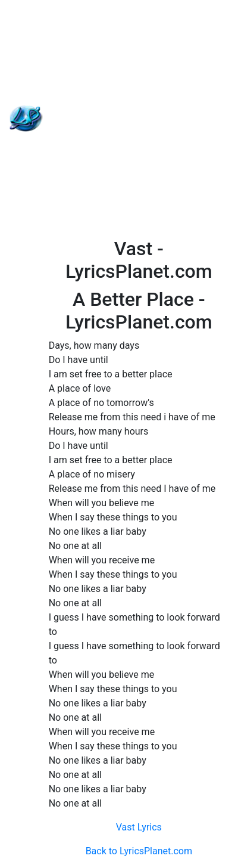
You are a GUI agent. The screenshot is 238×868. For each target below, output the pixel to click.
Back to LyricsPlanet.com (139, 851)
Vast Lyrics (139, 827)
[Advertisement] (119, 119)
